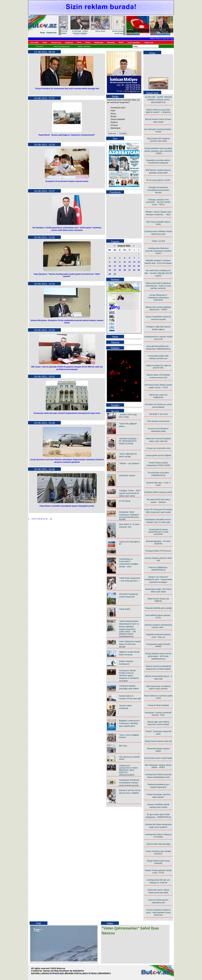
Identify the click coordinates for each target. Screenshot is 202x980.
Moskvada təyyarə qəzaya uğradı (158, 750)
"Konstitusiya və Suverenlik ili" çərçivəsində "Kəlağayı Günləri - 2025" (129, 563)
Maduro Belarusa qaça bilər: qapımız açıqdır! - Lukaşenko (173, 39)
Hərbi (113, 111)
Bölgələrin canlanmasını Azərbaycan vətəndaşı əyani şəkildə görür (129, 723)
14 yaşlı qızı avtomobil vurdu (158, 448)
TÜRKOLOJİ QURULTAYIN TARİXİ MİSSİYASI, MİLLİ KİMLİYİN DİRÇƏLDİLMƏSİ (128, 770)
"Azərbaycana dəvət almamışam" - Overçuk (159, 31)
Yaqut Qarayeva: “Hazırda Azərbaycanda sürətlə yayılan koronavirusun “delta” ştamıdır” (67, 275)
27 (130, 270)
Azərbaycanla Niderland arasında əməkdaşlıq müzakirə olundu (158, 251)
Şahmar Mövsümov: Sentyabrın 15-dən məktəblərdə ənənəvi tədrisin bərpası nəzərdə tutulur (67, 322)
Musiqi (113, 116)
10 (42, 519)
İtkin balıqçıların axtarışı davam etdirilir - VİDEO (158, 766)
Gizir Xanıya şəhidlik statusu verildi (158, 223)
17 (115, 266)
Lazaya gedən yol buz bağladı (158, 455)
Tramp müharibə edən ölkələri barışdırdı (158, 852)
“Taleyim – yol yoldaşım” (129, 463)
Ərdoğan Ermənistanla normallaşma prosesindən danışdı (158, 190)
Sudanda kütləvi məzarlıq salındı (158, 492)
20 (130, 266)
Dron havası (71, 31)
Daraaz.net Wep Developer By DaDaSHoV (64, 971)
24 (115, 270)
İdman (113, 114)
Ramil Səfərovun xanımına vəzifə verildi (158, 697)
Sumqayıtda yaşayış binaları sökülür (158, 645)
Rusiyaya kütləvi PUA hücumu (158, 551)
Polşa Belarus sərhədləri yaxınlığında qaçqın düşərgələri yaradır (67, 506)
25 (120, 270)
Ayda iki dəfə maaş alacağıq (158, 844)
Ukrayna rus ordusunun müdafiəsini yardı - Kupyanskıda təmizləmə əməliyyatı (158, 579)
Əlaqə (42, 33)
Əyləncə (114, 122)
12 (46, 519)
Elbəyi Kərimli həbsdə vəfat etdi (158, 741)
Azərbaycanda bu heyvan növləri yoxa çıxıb (158, 338)
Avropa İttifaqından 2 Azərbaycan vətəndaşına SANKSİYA (158, 297)
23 (110, 270)
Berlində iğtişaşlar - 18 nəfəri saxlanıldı (158, 542)
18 (120, 266)
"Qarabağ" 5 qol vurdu (158, 414)
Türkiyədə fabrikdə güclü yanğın (158, 608)
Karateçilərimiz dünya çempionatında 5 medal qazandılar (158, 532)
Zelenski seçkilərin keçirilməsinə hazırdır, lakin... (158, 626)
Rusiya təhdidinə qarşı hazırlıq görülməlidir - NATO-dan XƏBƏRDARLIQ (158, 656)
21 (134, 266)
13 (130, 262)
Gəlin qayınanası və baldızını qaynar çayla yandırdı (158, 687)
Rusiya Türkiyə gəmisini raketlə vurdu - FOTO (158, 872)
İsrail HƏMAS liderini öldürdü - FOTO (158, 617)
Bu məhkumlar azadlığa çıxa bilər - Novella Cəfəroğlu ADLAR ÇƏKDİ (158, 273)
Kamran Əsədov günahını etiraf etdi (158, 559)
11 (44, 519)
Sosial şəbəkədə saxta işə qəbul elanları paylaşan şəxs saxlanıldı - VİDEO (158, 151)
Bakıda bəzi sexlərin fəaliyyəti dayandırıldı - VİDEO (158, 308)
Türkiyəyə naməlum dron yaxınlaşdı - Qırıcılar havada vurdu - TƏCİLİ (158, 202)
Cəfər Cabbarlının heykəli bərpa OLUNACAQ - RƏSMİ (130, 644)
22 (139, 266)
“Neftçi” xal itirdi (158, 241)
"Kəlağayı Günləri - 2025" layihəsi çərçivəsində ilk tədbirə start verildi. (130, 493)
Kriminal (114, 125)
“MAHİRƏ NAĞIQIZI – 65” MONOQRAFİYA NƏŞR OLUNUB (129, 441)
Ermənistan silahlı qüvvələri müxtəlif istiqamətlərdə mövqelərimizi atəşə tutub (67, 413)
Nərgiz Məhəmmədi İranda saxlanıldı (158, 862)
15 (139, 262)
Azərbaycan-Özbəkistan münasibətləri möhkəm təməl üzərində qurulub (129, 783)
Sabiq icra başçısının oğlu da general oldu (158, 367)
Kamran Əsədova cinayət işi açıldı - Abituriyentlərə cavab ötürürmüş (158, 912)
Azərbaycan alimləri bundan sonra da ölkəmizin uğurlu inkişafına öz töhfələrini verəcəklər (129, 676)
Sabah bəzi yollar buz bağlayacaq (158, 396)
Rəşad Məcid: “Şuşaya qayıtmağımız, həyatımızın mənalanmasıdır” (67, 135)
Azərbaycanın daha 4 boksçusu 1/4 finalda (158, 836)
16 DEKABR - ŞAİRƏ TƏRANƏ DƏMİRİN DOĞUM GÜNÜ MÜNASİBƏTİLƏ (158, 100)
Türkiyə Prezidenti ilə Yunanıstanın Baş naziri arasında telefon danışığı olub (67, 89)
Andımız (130, 30)
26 (125, 270)
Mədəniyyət (115, 128)
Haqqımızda (51, 33)
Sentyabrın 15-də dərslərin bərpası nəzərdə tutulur (67, 181)
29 (139, 270)
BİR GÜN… (91, 31)
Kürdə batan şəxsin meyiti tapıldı (158, 758)
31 (115, 274)
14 (134, 262)
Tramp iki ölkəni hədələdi (158, 705)
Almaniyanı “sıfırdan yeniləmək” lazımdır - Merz (158, 714)
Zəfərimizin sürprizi (127, 475)
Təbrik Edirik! (125, 609)
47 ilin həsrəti (125, 501)
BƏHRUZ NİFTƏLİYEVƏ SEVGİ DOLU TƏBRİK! (112, 32)
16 (51, 519)
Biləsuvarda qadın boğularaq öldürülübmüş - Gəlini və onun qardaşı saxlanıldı (158, 286)
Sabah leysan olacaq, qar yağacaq (158, 600)
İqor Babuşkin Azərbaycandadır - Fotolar (158, 130)
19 (125, 266)
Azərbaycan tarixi (118, 108)
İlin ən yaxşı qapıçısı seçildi (158, 180)
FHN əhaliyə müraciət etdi (158, 421)
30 (110, 274)
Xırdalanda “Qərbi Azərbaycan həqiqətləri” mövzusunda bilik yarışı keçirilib (129, 516)
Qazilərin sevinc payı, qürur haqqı (128, 416)
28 (134, 270)
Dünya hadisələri (118, 119)
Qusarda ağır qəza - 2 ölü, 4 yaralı (158, 484)
